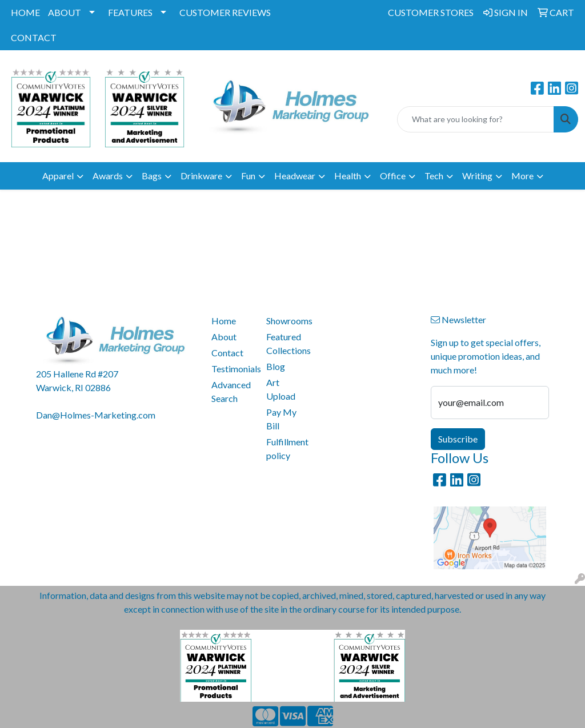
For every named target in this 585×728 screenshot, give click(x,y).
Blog (276, 366)
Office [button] (393, 176)
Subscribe (458, 439)
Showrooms (287, 321)
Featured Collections (287, 343)
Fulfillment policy (287, 449)
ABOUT (65, 12)
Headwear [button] (295, 176)
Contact (227, 353)
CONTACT (34, 37)
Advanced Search (231, 391)
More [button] (522, 176)
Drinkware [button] (201, 176)
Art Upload (281, 389)
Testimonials (232, 369)
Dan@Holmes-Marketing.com (96, 415)
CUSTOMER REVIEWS (225, 12)
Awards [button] (108, 176)
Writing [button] (477, 176)
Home (224, 321)
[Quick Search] (476, 119)
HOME (25, 12)
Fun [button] (248, 176)
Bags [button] (152, 176)
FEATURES (130, 12)
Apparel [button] (58, 176)
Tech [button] (434, 176)
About (224, 337)
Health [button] (348, 176)
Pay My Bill (281, 419)
